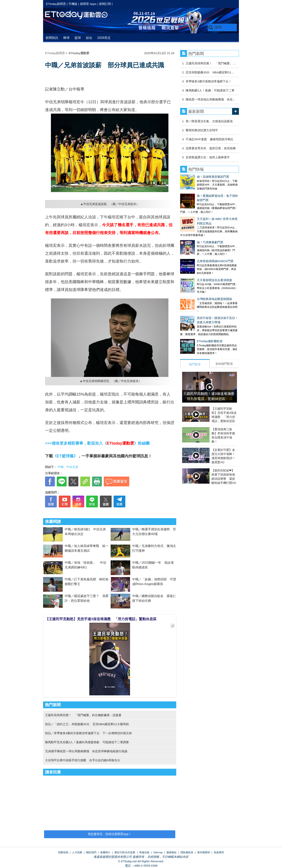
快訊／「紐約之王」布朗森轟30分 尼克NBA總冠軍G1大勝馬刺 (87, 724)
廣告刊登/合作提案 (125, 852)
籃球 (78, 38)
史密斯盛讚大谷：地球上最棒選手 (208, 157)
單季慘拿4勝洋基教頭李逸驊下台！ (208, 81)
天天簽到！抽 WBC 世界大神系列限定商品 (208, 207)
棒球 (66, 38)
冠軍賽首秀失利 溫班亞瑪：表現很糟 (211, 148)
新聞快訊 (52, 38)
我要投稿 (63, 852)
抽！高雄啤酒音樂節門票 (196, 177)
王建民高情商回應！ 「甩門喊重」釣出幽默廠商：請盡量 (83, 715)
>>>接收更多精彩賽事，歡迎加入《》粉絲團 (97, 443)
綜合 (89, 38)
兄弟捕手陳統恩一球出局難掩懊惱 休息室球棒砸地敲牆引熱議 (86, 751)
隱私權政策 (187, 852)
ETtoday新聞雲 (56, 4)
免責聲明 (219, 852)
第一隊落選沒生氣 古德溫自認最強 (209, 121)
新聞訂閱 (105, 4)
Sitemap (158, 852)
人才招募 (77, 852)
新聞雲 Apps (88, 4)
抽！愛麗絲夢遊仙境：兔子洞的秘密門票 (207, 192)
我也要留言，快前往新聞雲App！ (110, 834)
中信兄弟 (72, 467)
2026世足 (104, 38)
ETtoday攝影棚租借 (193, 305)
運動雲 (79, 15)
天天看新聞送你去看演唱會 (198, 252)
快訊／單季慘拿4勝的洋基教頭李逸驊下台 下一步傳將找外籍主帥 (88, 733)
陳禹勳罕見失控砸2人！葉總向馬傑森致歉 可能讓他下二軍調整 (87, 742)
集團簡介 (105, 852)
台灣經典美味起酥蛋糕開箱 (198, 267)
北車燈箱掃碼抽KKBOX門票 (198, 237)
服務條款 (172, 852)
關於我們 (91, 852)
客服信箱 (144, 852)
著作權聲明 (204, 852)
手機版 (73, 4)
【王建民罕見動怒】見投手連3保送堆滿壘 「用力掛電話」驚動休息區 (101, 619)
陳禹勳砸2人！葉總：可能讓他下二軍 (210, 90)
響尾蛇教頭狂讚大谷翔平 (202, 130)
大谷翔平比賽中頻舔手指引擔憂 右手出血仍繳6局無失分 (83, 760)
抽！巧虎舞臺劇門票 (193, 222)
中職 (61, 467)
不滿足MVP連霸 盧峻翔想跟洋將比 (209, 139)
